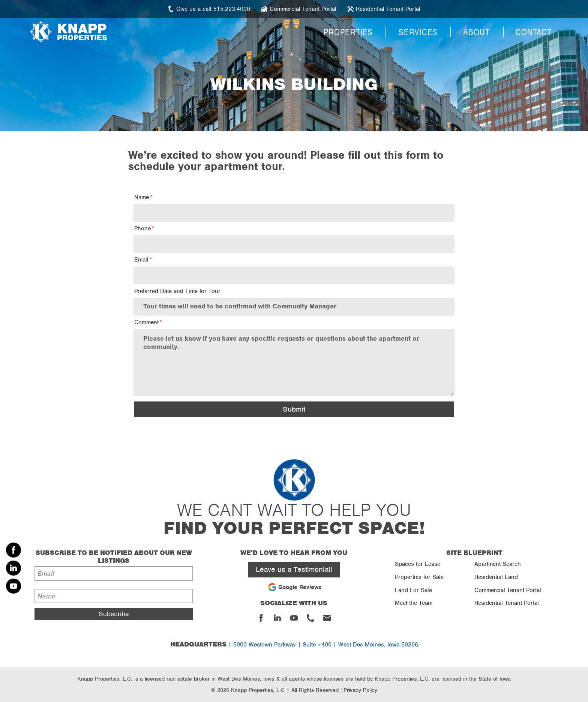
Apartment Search (498, 564)
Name (142, 197)
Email (141, 260)
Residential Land (496, 577)
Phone (142, 228)
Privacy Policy (360, 690)
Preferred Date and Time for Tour (177, 291)
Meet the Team (414, 603)
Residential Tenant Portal (507, 603)
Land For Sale (413, 590)
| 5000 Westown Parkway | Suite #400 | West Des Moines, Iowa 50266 (294, 645)
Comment (146, 322)
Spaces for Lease (418, 564)
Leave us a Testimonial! (294, 569)
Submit (294, 409)
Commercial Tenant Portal (508, 590)
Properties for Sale (419, 577)
